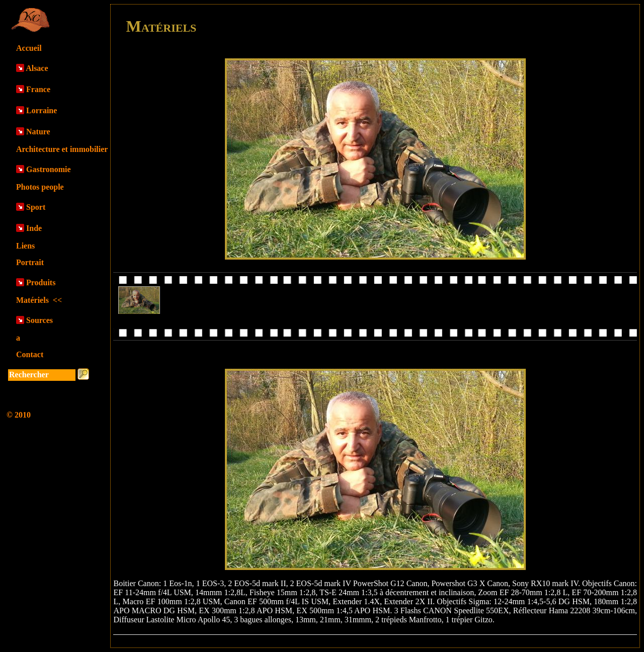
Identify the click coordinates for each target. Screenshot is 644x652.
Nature (38, 132)
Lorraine (42, 110)
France (38, 89)
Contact (30, 354)
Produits (41, 282)
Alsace (37, 68)
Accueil (29, 48)
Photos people (40, 187)
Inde (34, 228)
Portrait (30, 262)
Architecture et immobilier (62, 149)
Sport (36, 207)
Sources (39, 320)
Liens (25, 246)
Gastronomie (49, 169)
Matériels (39, 300)
